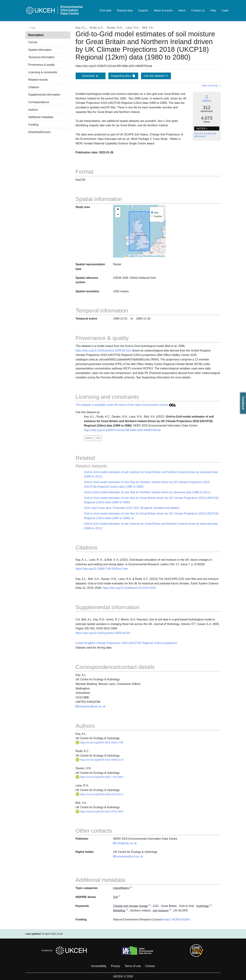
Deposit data (125, 10)
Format (33, 42)
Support (143, 10)
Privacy (116, 966)
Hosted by (65, 950)
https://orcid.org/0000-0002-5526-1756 (100, 743)
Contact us (198, 10)
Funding (33, 125)
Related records (38, 80)
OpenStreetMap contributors (152, 256)
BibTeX (90, 438)
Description (36, 35)
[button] (118, 210)
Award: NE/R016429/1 (176, 919)
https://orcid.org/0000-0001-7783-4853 (100, 777)
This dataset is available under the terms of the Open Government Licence (126, 405)
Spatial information (40, 50)
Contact (150, 966)
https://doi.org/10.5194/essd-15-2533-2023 (129, 588)
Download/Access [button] (39, 132)
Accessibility (99, 966)
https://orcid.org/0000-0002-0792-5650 (100, 812)
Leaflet (130, 256)
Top (32, 28)
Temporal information (41, 57)
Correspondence (39, 102)
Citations (34, 87)
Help (213, 10)
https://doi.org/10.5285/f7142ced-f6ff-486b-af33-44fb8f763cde (122, 430)
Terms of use (133, 966)
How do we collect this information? (205, 135)
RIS (98, 438)
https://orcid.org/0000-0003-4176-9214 (100, 794)
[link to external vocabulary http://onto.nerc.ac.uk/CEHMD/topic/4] (149, 906)
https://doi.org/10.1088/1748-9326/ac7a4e (102, 569)
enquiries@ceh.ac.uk (91, 706)
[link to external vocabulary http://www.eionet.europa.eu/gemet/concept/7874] (170, 911)
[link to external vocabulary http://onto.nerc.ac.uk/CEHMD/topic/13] (127, 911)
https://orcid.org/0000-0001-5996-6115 (100, 760)
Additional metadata (41, 117)
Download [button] (91, 76)
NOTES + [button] (202, 129)
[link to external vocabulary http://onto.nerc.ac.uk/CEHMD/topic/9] (211, 906)
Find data (105, 10)
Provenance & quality (42, 65)
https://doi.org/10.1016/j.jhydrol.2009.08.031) (104, 351)
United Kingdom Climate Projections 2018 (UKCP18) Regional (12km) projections (126, 643)
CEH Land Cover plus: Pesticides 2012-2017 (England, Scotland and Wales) (132, 508)
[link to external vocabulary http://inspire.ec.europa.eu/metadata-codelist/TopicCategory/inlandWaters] (131, 888)
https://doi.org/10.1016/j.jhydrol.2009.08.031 (103, 633)
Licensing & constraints (43, 72)
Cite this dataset (156, 76)
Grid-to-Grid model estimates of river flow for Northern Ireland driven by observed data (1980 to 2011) (147, 492)
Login (225, 10)
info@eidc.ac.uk (125, 843)
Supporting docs (123, 76)
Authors (33, 110)
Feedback (243, 403)
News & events (163, 10)
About (182, 10)
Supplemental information (44, 95)
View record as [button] (210, 86)
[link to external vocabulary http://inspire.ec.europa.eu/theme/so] (119, 897)
